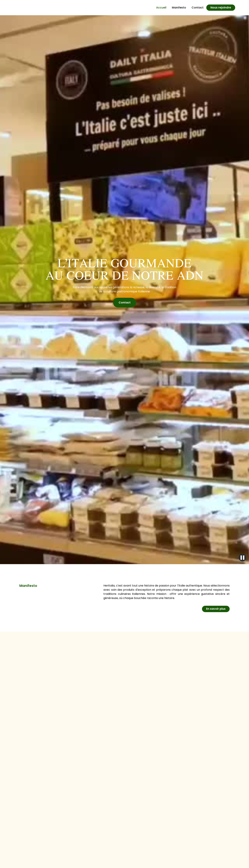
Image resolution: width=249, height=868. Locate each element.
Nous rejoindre (221, 8)
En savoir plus (216, 609)
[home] (28, 8)
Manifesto (179, 8)
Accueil (161, 8)
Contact (198, 8)
